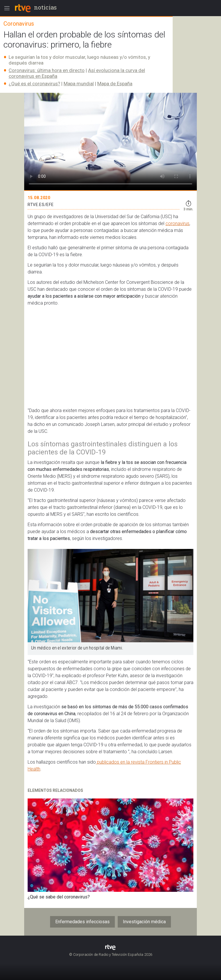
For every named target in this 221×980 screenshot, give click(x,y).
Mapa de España (115, 84)
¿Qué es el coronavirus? (34, 84)
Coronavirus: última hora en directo (47, 70)
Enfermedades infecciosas (82, 922)
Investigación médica (144, 922)
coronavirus (177, 223)
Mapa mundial (79, 84)
